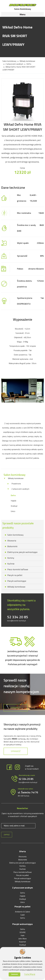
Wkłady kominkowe (27, 61)
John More (22, 939)
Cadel (22, 915)
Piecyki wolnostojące (17, 581)
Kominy (11, 558)
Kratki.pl (14, 506)
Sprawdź (16, 708)
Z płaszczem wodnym (14, 64)
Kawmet (23, 942)
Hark (22, 935)
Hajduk (13, 501)
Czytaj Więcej (30, 974)
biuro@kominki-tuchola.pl (16, 621)
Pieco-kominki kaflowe (18, 569)
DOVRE (23, 932)
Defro (29, 64)
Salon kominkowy (9, 61)
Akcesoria (12, 541)
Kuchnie (11, 564)
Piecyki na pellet (15, 575)
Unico (13, 511)
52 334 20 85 (18, 617)
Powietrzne (16, 484)
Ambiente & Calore (22, 912)
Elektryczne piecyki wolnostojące (22, 552)
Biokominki (12, 546)
